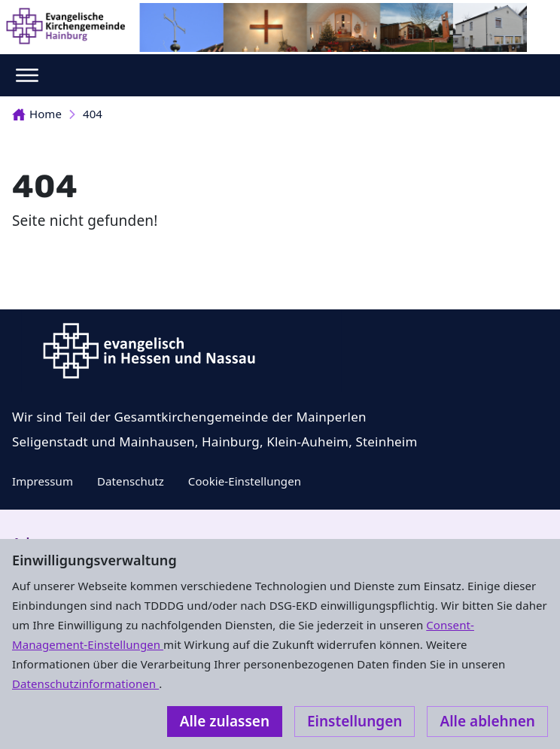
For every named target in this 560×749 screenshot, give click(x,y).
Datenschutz (131, 481)
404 (93, 114)
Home (37, 114)
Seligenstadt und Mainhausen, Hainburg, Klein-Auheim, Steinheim (215, 441)
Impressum (43, 481)
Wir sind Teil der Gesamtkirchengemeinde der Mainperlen (189, 417)
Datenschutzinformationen (85, 684)
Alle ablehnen (487, 721)
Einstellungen (355, 721)
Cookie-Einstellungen (245, 481)
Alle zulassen (225, 721)
